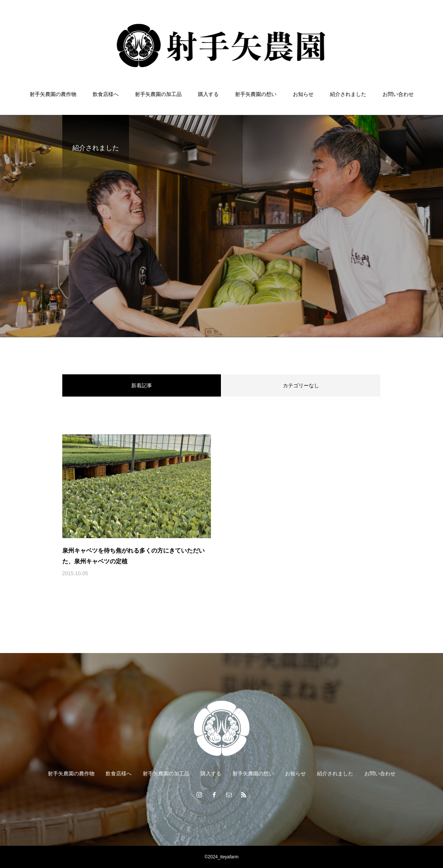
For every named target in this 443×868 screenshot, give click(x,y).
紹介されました (348, 94)
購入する (208, 94)
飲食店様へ (106, 94)
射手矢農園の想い (256, 94)
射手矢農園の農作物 (53, 94)
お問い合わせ (398, 94)
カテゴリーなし (301, 385)
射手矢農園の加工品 (158, 94)
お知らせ (303, 94)
